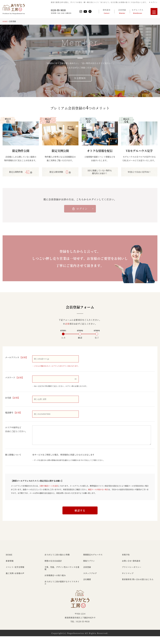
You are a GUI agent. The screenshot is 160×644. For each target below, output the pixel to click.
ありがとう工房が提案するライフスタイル (62, 590)
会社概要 (87, 587)
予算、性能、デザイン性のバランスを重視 (62, 576)
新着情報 (10, 569)
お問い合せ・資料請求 (131, 569)
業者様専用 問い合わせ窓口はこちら (138, 587)
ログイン (154, 2)
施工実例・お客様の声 (15, 581)
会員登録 (87, 575)
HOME (5, 21)
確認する (80, 517)
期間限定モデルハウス (93, 562)
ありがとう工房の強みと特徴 (57, 562)
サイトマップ (128, 581)
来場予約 (126, 562)
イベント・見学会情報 (15, 575)
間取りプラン (89, 569)
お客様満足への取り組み (55, 583)
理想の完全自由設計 (53, 569)
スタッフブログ (90, 581)
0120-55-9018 (63, 10)
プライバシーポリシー (132, 575)
